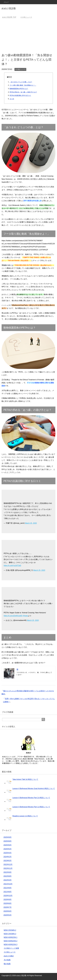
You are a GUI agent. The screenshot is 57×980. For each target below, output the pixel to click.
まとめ (12, 99)
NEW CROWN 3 (10, 934)
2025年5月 (8, 849)
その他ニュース (20, 69)
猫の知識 (7, 964)
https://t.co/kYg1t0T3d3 (12, 566)
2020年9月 (8, 899)
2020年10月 (8, 896)
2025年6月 (8, 845)
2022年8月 (8, 876)
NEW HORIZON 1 (11, 937)
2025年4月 (8, 853)
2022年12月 (8, 864)
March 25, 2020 (31, 523)
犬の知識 (7, 960)
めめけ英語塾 (9, 8)
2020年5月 (8, 915)
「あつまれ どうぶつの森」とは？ (21, 82)
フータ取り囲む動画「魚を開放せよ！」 (23, 85)
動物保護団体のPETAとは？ (19, 89)
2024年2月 (8, 857)
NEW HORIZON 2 (11, 941)
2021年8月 (8, 892)
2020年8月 (8, 903)
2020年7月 (8, 907)
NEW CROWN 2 (10, 930)
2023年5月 (8, 861)
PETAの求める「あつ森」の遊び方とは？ (23, 92)
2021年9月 (8, 888)
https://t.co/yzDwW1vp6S (13, 616)
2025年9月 (8, 837)
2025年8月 (8, 841)
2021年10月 (8, 884)
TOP (9, 17)
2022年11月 (8, 868)
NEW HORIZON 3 (11, 945)
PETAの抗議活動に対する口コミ (20, 95)
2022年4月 (8, 880)
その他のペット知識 (11, 948)
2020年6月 (8, 911)
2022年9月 (8, 872)
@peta (25, 616)
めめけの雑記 (9, 956)
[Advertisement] (28, 36)
